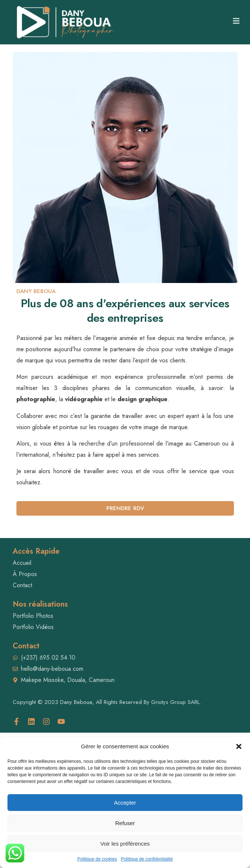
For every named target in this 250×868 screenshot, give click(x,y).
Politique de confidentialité (147, 859)
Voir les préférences (125, 844)
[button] (239, 746)
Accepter (125, 803)
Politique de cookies (97, 859)
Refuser (125, 823)
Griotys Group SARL (175, 702)
